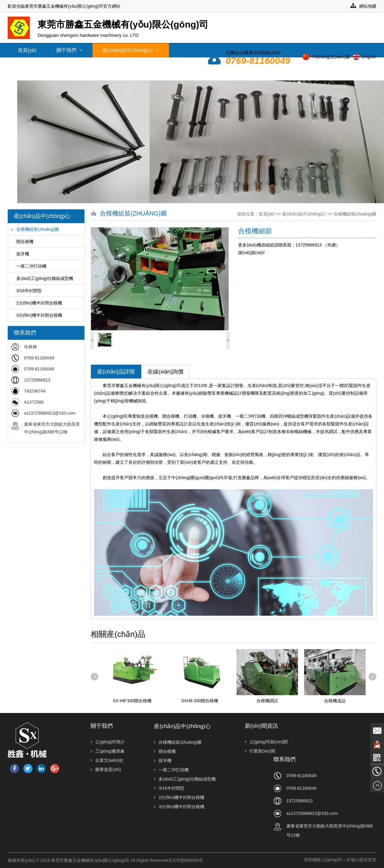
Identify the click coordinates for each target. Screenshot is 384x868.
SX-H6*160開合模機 (132, 701)
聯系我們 (210, 73)
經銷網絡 (170, 65)
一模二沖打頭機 (29, 266)
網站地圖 (363, 6)
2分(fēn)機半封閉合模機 (37, 303)
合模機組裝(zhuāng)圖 (35, 229)
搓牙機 (20, 254)
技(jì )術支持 (87, 65)
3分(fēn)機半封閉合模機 (37, 315)
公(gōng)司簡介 (108, 742)
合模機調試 (267, 701)
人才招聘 (250, 73)
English (369, 57)
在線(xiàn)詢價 (165, 372)
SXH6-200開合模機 (200, 701)
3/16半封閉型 (26, 291)
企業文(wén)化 (107, 760)
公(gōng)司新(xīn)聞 (266, 742)
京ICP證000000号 (186, 860)
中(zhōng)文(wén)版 (331, 57)
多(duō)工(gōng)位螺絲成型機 (42, 278)
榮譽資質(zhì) (106, 769)
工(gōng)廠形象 (108, 751)
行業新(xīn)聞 (260, 751)
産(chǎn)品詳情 (116, 372)
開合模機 (22, 242)
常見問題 (131, 65)
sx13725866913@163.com (50, 413)
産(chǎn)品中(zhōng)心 (131, 50)
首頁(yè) (27, 50)
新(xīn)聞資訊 (36, 65)
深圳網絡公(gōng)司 (323, 860)
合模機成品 (335, 701)
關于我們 (69, 50)
